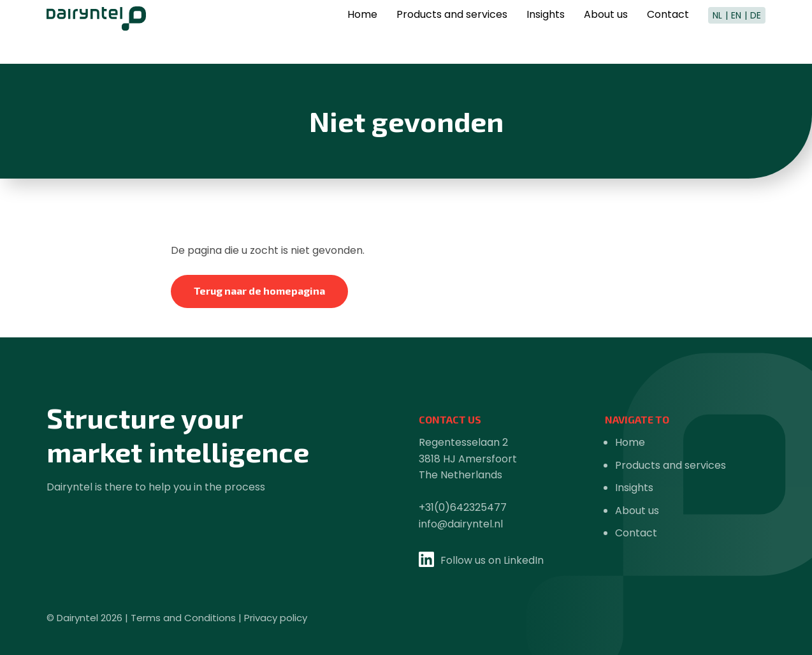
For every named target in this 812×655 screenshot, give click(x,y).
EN (736, 32)
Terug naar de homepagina (259, 291)
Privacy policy (276, 618)
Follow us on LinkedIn (492, 560)
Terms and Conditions (183, 618)
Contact (668, 33)
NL (717, 32)
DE (756, 32)
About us (606, 33)
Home (362, 33)
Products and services (452, 33)
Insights (546, 33)
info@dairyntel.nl (461, 524)
